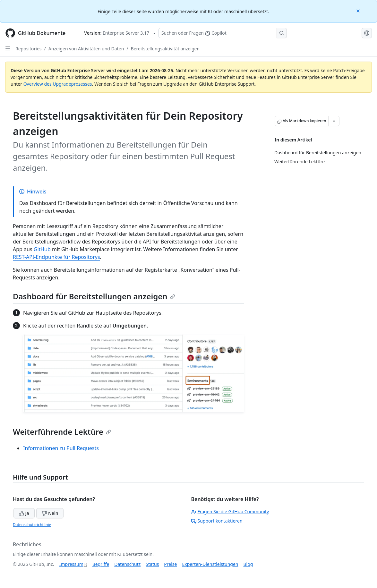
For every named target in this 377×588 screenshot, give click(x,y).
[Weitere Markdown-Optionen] (334, 121)
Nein (50, 513)
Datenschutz (127, 564)
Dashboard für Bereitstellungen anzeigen (94, 296)
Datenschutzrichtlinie (32, 525)
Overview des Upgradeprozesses (58, 84)
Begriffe (101, 564)
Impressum (71, 564)
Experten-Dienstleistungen (210, 564)
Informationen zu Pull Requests (61, 448)
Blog (248, 564)
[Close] (359, 10)
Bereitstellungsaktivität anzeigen (165, 49)
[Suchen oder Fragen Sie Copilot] (223, 33)
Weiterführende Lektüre (62, 432)
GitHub (42, 249)
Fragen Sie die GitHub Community (230, 511)
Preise (170, 564)
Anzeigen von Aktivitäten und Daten (86, 49)
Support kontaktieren (217, 521)
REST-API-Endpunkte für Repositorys (56, 257)
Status (152, 564)
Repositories (29, 49)
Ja (24, 513)
